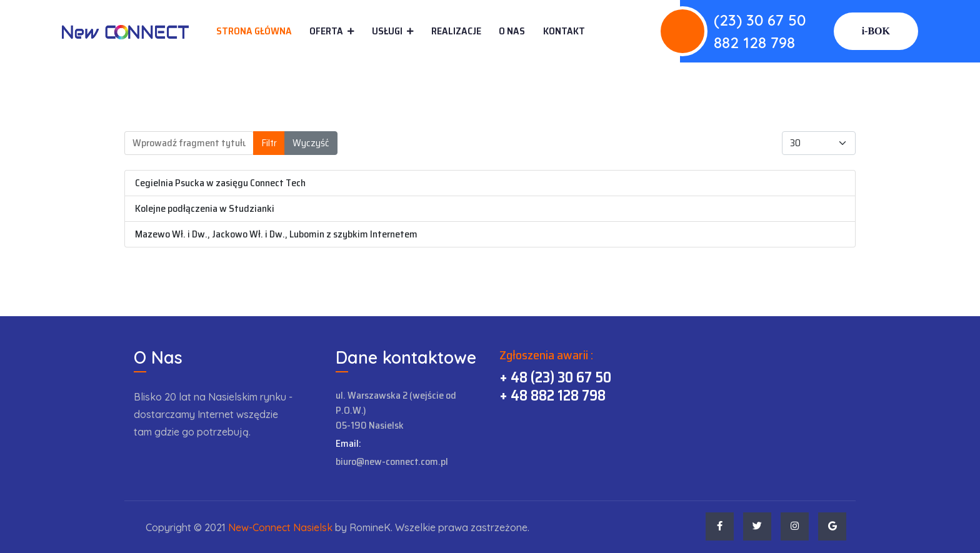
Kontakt (564, 31)
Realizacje (456, 31)
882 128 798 (754, 42)
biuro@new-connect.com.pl (392, 461)
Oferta (326, 31)
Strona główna (254, 31)
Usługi (387, 31)
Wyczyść (311, 143)
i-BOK (876, 31)
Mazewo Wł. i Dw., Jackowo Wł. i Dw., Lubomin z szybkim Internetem (276, 234)
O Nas (512, 31)
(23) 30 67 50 (760, 20)
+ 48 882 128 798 (552, 396)
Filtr (269, 143)
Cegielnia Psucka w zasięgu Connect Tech (220, 183)
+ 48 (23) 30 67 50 (555, 377)
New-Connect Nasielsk (280, 527)
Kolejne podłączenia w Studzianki (205, 208)
